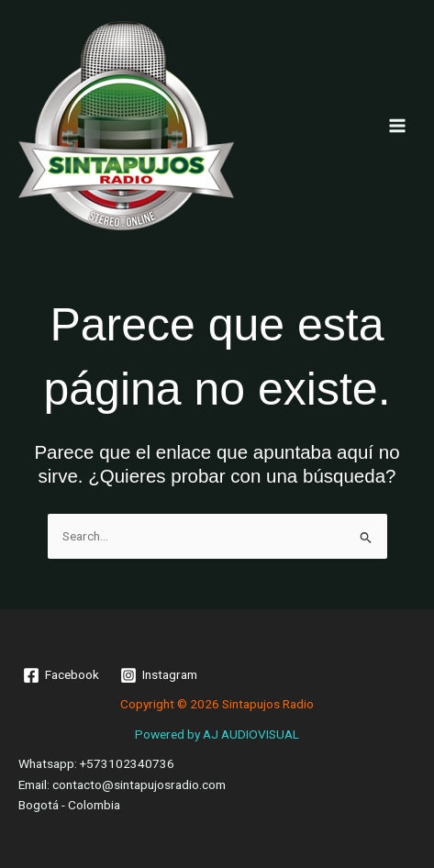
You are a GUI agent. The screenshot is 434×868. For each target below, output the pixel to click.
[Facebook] (61, 675)
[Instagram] (159, 675)
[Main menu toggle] (398, 125)
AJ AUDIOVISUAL (251, 734)
